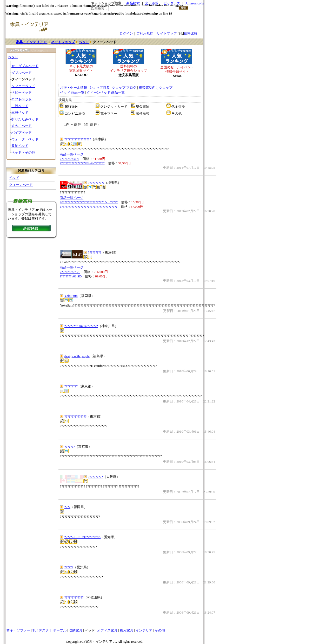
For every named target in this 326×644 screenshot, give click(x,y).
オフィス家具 (107, 630)
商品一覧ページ (72, 154)
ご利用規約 (145, 34)
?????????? (95, 477)
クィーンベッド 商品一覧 (106, 93)
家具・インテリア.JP (32, 42)
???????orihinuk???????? (81, 326)
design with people (77, 356)
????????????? (74, 597)
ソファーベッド (23, 86)
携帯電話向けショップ (156, 88)
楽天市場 (152, 3)
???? (67, 507)
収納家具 (76, 630)
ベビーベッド (22, 93)
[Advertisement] (137, 232)
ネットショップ (63, 42)
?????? (69, 567)
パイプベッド (22, 133)
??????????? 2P (70, 272)
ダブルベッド (22, 73)
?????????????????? (78, 139)
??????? (70, 447)
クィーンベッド (21, 185)
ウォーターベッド (25, 139)
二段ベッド (20, 106)
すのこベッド (22, 126)
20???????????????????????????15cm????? (89, 202)
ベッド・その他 (23, 153)
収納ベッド (20, 146)
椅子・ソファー (18, 630)
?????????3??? (69, 159)
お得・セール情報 (74, 88)
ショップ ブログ (124, 88)
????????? (95, 252)
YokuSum (71, 296)
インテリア (144, 630)
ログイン (126, 34)
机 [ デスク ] (42, 630)
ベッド (84, 42)
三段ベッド (20, 113)
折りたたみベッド (25, 119)
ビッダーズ (172, 3)
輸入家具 (127, 630)
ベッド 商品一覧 (72, 93)
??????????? (96, 183)
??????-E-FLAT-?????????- (82, 537)
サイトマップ (167, 34)
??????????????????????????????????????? (89, 207)
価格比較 (191, 34)
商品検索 (133, 3)
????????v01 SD (71, 276)
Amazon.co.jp (195, 3)
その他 (160, 630)
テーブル (60, 630)
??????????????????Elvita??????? (82, 163)
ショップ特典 (99, 88)
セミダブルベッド (25, 66)
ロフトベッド (22, 99)
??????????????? (75, 417)
